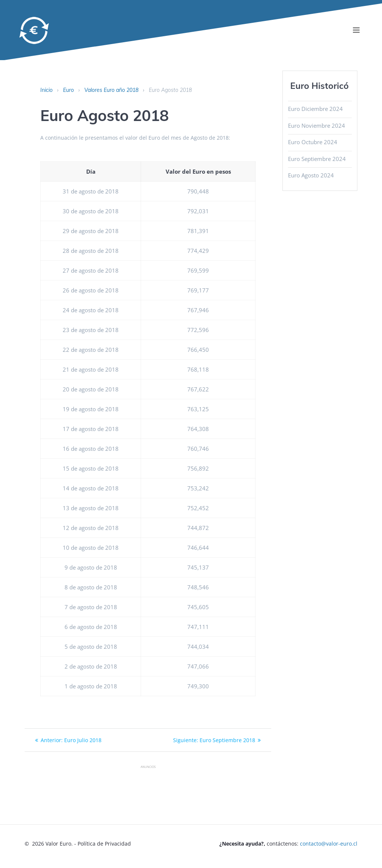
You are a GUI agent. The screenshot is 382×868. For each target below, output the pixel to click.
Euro (68, 90)
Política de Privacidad (104, 844)
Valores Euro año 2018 (111, 90)
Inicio (46, 90)
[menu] (356, 30)
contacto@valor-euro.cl (329, 844)
